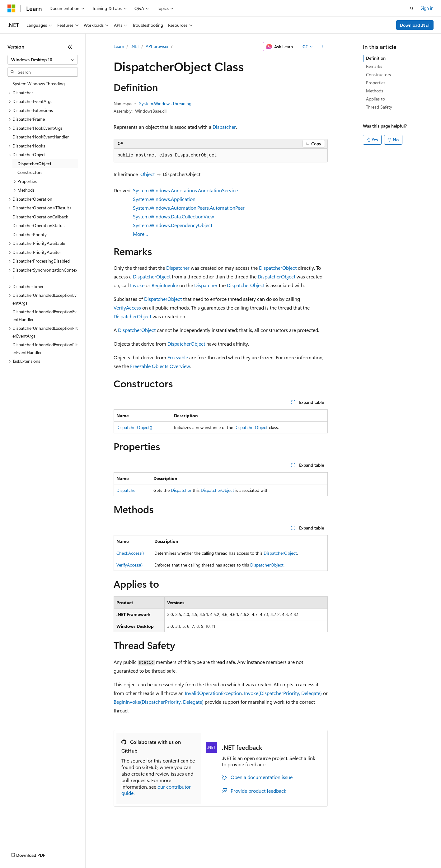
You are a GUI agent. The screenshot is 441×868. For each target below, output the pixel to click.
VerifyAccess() (129, 565)
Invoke (137, 285)
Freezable (178, 357)
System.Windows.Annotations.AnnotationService (185, 190)
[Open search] (412, 8)
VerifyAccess (127, 308)
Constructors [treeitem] (30, 172)
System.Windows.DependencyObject (173, 225)
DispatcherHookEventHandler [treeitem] (41, 137)
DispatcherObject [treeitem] (34, 163)
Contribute (111, 849)
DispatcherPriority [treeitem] (30, 234)
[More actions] (322, 47)
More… (141, 234)
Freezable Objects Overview (160, 366)
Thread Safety (379, 107)
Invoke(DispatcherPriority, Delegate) (283, 693)
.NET (135, 46)
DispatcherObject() (134, 427)
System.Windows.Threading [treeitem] (39, 84)
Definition (376, 58)
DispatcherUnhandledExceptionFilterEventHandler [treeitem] (45, 348)
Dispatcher (224, 127)
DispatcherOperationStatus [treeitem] (38, 225)
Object (148, 174)
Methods (375, 91)
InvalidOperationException (213, 693)
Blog (85, 849)
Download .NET (415, 25)
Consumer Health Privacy (179, 849)
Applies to (375, 99)
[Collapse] (70, 47)
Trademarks (258, 849)
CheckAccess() (130, 553)
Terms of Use (227, 849)
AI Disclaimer (20, 849)
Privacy (136, 849)
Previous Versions (56, 849)
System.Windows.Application (164, 199)
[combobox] (43, 60)
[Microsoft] (12, 8)
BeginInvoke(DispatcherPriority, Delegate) (159, 702)
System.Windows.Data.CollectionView (174, 216)
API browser (157, 46)
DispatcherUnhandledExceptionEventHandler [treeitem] (45, 315)
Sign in (427, 8)
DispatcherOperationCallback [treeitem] (40, 217)
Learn (119, 46)
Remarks (374, 66)
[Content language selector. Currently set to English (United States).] (36, 834)
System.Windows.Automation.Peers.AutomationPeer (189, 208)
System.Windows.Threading (165, 103)
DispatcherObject (278, 268)
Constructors (378, 75)
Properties (376, 83)
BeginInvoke (165, 285)
